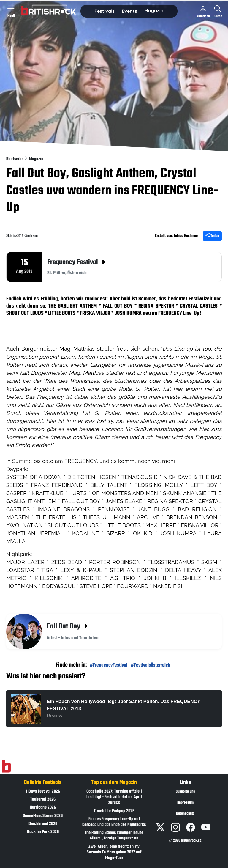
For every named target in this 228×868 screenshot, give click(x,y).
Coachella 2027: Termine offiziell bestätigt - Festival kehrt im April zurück (114, 797)
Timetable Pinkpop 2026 (114, 811)
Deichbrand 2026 (43, 824)
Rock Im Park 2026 (43, 832)
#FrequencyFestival (109, 665)
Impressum (185, 803)
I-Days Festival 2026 (43, 791)
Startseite (15, 159)
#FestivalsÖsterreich (150, 665)
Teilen (212, 236)
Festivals (104, 11)
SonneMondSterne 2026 (43, 816)
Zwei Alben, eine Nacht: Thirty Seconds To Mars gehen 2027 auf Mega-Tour (114, 852)
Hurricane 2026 (43, 808)
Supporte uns (185, 792)
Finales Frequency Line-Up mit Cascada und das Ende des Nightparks (114, 822)
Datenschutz (185, 814)
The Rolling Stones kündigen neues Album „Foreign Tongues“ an (114, 836)
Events (129, 11)
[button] (104, 11)
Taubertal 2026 (43, 800)
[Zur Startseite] (6, 767)
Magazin (36, 159)
